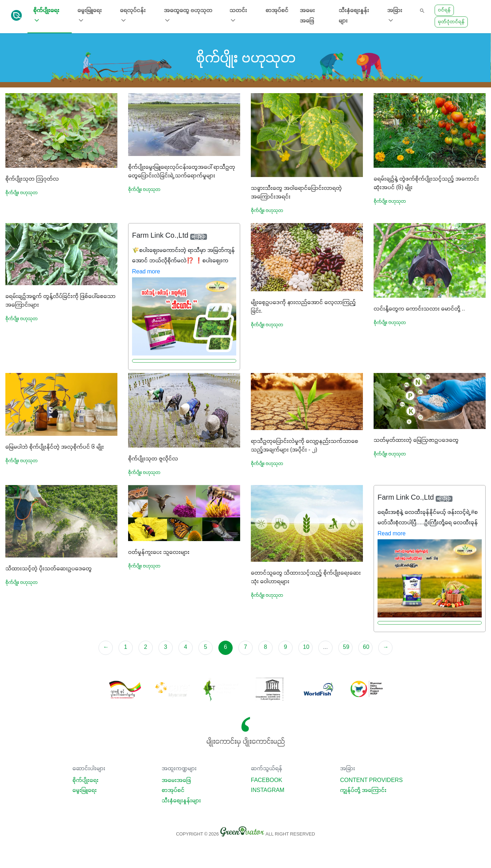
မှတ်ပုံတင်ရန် (451, 22)
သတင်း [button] (238, 16)
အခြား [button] (395, 16)
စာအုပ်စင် (277, 11)
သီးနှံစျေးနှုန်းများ (354, 16)
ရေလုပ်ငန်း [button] (133, 16)
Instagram (268, 791)
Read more (146, 272)
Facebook (267, 781)
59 (346, 647)
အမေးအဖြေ (307, 16)
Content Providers (371, 781)
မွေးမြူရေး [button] (90, 16)
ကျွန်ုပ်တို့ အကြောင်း (363, 791)
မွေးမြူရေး (85, 791)
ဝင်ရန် (444, 10)
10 (306, 647)
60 (366, 647)
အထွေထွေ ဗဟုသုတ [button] (188, 16)
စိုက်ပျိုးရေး (85, 781)
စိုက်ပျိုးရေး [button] (46, 16)
